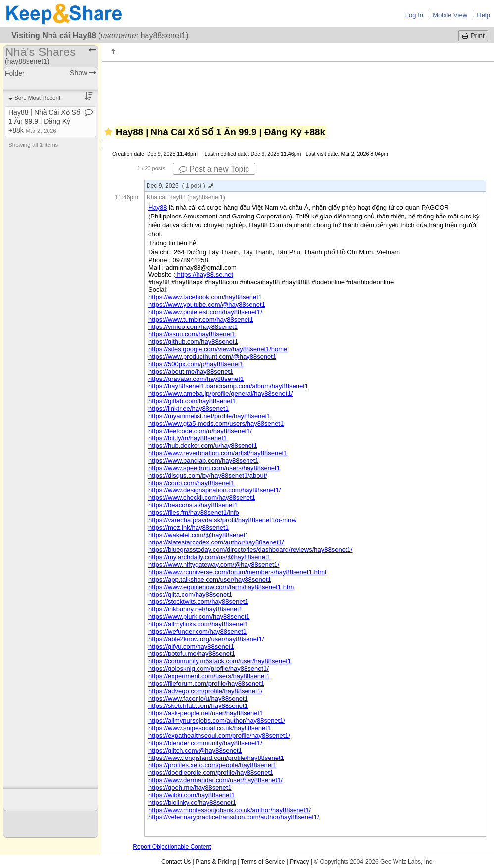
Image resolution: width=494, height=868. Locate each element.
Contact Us (176, 862)
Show (83, 73)
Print (473, 36)
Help (483, 15)
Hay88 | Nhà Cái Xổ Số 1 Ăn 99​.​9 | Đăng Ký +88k (44, 121)
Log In (414, 15)
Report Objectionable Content (172, 847)
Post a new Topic (214, 169)
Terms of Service (263, 862)
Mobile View (450, 15)
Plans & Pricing (216, 862)
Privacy (299, 862)
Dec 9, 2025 (180, 186)
